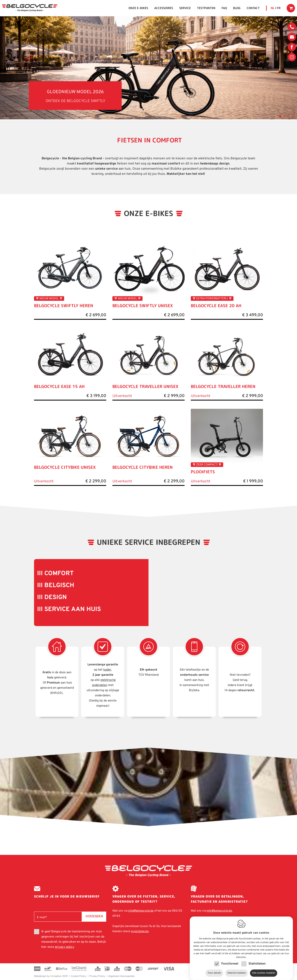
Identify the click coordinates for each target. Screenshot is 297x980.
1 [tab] (279, 116)
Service (185, 8)
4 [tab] (292, 116)
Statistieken (257, 960)
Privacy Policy (97, 976)
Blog (237, 8)
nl (273, 8)
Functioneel (230, 960)
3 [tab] (288, 116)
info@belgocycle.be (292, 37)
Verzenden (94, 916)
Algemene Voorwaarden (121, 976)
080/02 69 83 (292, 28)
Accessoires (164, 8)
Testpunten (206, 8)
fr (279, 8)
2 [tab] (284, 116)
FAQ (224, 8)
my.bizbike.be (140, 931)
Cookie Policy (78, 976)
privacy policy (65, 947)
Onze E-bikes (138, 8)
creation (48, 976)
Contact (253, 8)
